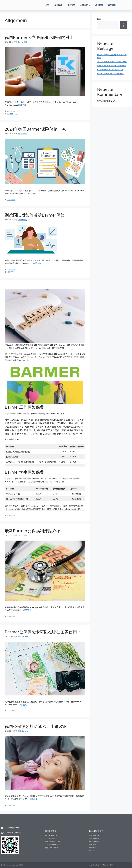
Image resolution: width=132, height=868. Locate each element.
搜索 (99, 19)
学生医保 (58, 5)
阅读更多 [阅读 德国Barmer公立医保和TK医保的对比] (22, 105)
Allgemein (11, 111)
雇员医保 (71, 5)
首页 (47, 5)
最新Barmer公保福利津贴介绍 (33, 531)
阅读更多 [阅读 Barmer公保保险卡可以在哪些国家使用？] (24, 705)
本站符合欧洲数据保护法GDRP (101, 865)
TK (17, 114)
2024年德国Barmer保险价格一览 (35, 129)
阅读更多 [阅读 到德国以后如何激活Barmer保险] (37, 263)
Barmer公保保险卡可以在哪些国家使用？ (43, 632)
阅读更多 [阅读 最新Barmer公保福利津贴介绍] (27, 610)
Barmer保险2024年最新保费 (110, 70)
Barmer (10, 114)
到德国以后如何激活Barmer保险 (35, 215)
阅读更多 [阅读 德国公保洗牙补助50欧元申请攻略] (34, 799)
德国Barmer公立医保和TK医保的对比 (39, 37)
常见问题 (112, 5)
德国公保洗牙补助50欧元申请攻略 (36, 726)
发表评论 (11, 272)
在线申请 (85, 5)
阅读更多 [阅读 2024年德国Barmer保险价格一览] (32, 193)
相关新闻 (99, 5)
